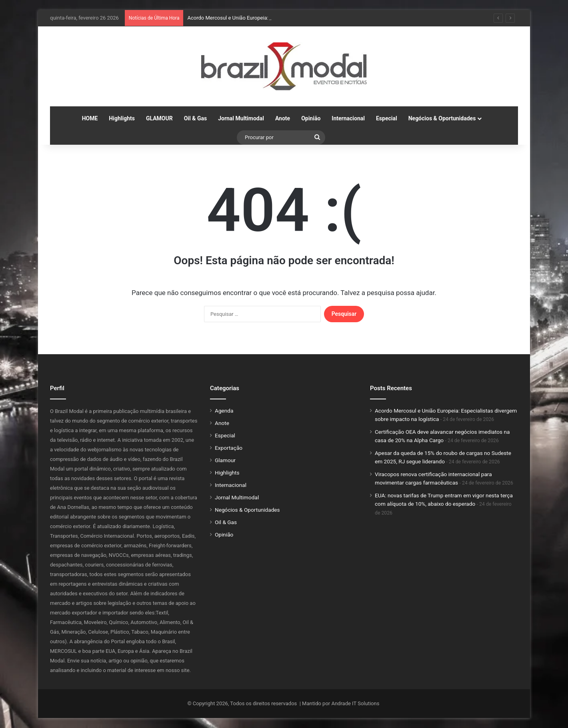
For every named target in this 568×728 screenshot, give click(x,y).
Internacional (348, 118)
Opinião (311, 118)
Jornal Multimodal (241, 118)
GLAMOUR (159, 118)
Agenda (224, 411)
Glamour (225, 460)
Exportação (229, 448)
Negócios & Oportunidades (442, 118)
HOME (90, 118)
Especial (387, 118)
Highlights (122, 118)
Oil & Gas (195, 118)
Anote (283, 118)
